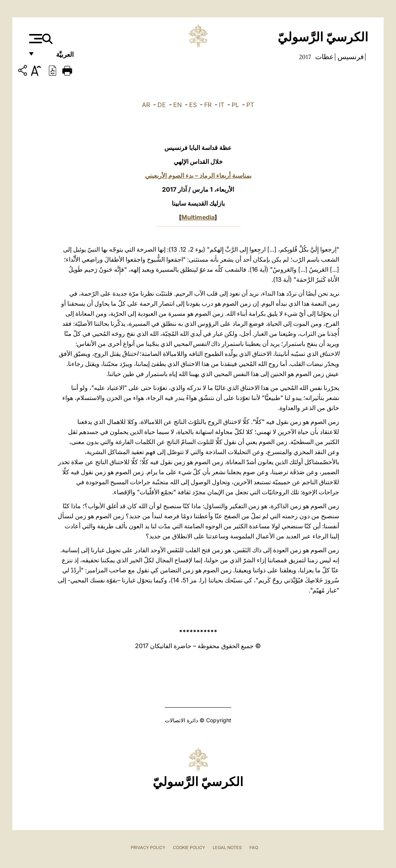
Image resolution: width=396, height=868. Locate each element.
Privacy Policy (148, 848)
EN (178, 105)
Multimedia (198, 217)
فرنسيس (350, 57)
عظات (324, 57)
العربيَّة (57, 57)
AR (146, 105)
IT (222, 105)
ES (193, 105)
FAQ (254, 848)
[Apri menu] (35, 39)
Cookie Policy (189, 848)
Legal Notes (227, 848)
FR (208, 105)
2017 (305, 57)
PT (250, 105)
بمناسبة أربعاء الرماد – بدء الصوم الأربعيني (198, 175)
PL (235, 105)
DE (162, 105)
